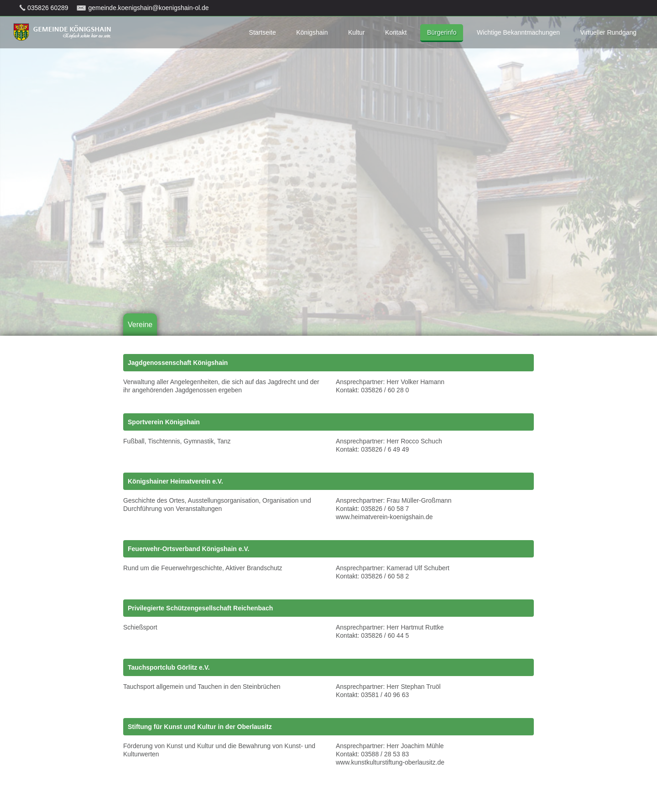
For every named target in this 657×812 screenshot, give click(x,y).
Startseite (263, 32)
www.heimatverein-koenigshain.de (384, 517)
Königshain (312, 32)
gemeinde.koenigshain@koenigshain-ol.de (148, 8)
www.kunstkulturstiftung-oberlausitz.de (390, 762)
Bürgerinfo (442, 32)
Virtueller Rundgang (609, 32)
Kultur (357, 32)
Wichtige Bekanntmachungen (518, 32)
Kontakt (396, 32)
